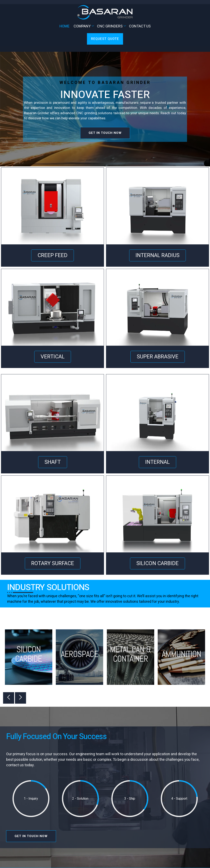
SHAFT (53, 462)
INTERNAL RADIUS (157, 255)
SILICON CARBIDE (157, 563)
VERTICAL (53, 357)
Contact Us (140, 26)
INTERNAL (157, 462)
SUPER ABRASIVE (158, 357)
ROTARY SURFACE (53, 563)
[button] (9, 698)
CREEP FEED (52, 255)
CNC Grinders (112, 26)
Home (64, 26)
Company (84, 26)
